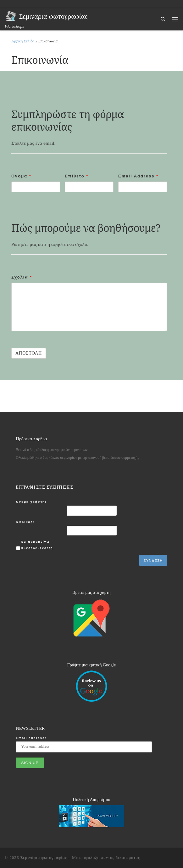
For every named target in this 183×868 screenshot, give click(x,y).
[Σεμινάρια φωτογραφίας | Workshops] (11, 16)
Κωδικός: (25, 522)
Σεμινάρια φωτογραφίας (44, 857)
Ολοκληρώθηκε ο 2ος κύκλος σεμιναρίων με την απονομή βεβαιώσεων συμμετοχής (78, 458)
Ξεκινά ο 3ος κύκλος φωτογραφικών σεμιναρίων (52, 450)
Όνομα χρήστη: (31, 502)
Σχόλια (22, 277)
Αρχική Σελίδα (23, 41)
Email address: (31, 738)
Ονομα (21, 176)
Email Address (138, 176)
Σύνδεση (153, 560)
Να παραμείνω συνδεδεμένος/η (37, 545)
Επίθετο (77, 176)
